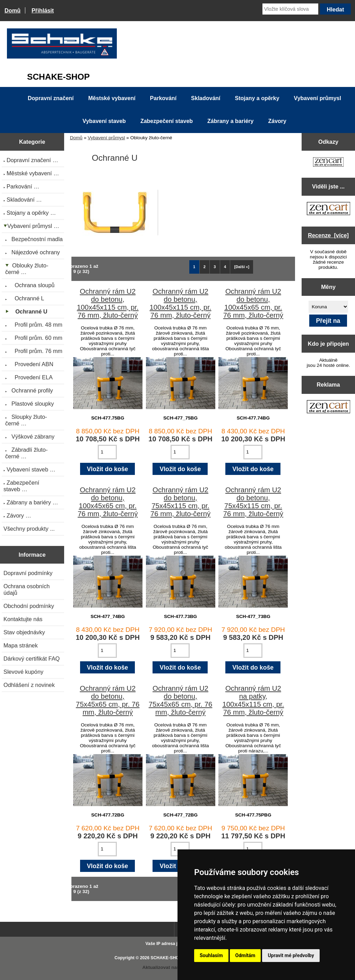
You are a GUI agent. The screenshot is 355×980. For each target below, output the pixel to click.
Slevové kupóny (23, 672)
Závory (277, 121)
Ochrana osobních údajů (27, 589)
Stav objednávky (24, 632)
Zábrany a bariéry (230, 121)
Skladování (206, 98)
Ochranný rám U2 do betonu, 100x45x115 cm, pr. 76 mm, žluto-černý (108, 303)
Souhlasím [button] (211, 955)
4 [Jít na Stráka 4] (225, 267)
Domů (12, 10)
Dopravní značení (51, 98)
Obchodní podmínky (29, 606)
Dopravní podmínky (28, 573)
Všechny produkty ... (29, 529)
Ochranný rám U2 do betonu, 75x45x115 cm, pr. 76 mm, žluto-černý (180, 502)
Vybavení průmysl (106, 138)
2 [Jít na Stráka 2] (205, 267)
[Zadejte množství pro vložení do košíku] (107, 452)
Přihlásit (43, 10)
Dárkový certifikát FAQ (32, 659)
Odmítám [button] (245, 955)
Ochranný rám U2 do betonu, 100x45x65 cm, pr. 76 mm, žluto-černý (253, 303)
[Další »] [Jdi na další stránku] (242, 267)
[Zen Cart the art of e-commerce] (328, 163)
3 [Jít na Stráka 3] (215, 267)
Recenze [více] (328, 235)
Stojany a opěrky (257, 98)
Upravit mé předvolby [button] (291, 955)
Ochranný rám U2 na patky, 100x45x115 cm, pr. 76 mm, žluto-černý (253, 700)
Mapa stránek (21, 645)
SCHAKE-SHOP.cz (169, 958)
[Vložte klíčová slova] (290, 9)
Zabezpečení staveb (167, 121)
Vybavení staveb (104, 121)
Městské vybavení (112, 98)
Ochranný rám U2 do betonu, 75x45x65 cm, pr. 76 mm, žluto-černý (108, 700)
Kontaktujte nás (23, 619)
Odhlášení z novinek (29, 685)
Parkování (163, 98)
